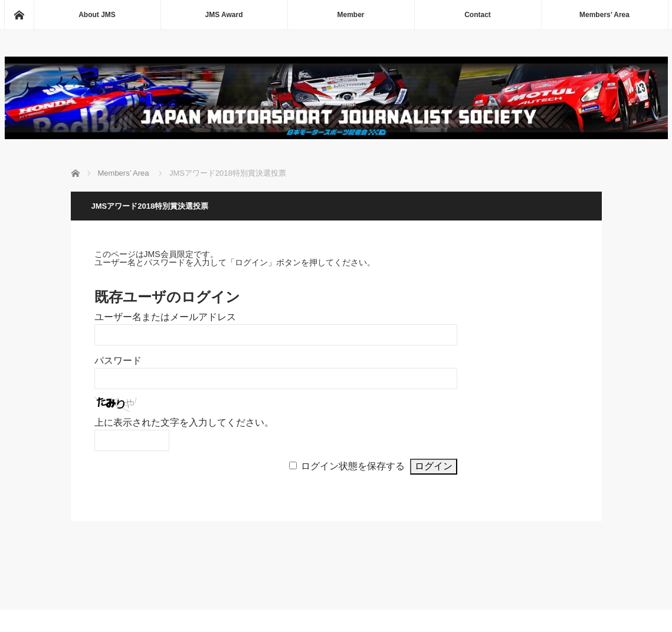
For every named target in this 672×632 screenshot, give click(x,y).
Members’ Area (604, 15)
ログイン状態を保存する (353, 466)
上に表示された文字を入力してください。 (184, 422)
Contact (478, 15)
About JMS (97, 15)
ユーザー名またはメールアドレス (165, 317)
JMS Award (224, 15)
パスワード (118, 361)
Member (350, 15)
